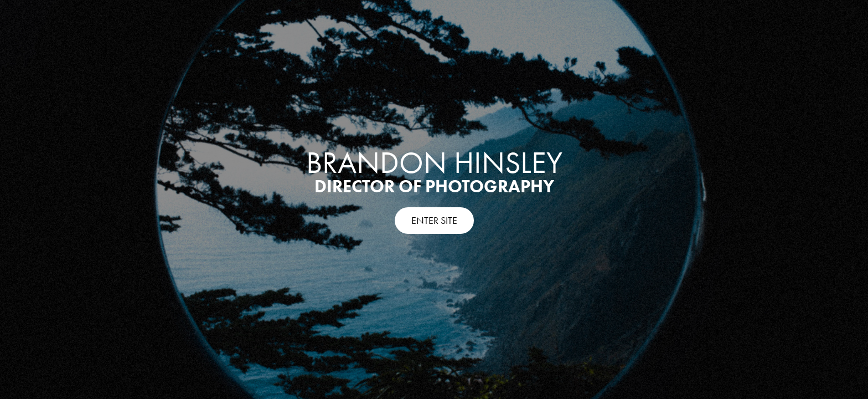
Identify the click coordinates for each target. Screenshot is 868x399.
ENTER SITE (434, 221)
